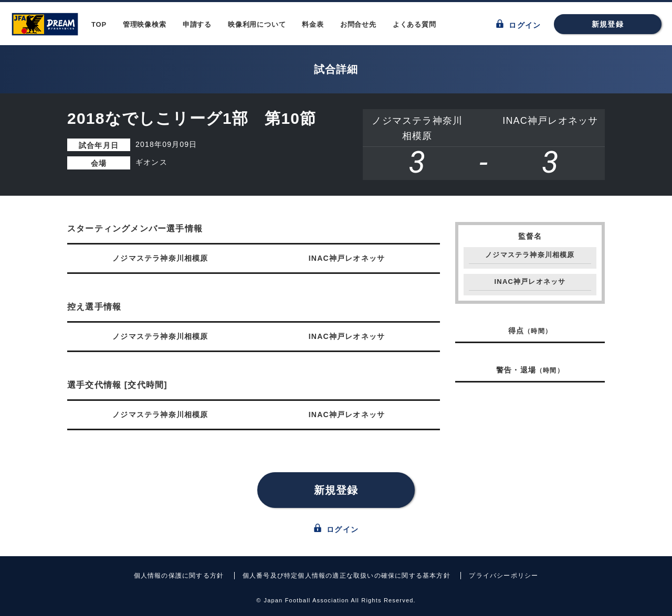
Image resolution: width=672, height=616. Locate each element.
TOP (99, 24)
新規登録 (608, 24)
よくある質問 (414, 24)
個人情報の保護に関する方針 (179, 576)
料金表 (313, 24)
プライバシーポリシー (503, 576)
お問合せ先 (358, 24)
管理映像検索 (145, 24)
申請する (197, 24)
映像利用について (257, 24)
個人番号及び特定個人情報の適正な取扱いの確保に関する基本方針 (346, 576)
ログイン (518, 24)
